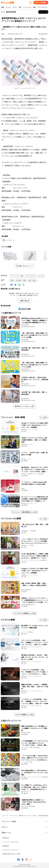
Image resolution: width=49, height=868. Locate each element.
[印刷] (24, 285)
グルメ (15, 7)
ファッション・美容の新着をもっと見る (25, 512)
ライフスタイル (42, 7)
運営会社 (5, 838)
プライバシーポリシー (10, 850)
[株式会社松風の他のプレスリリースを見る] (43, 12)
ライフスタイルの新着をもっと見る (25, 613)
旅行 (20, 7)
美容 (12, 280)
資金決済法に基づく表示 (11, 854)
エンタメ (8, 7)
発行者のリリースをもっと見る (25, 406)
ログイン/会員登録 (41, 3)
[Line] (20, 285)
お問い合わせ (25, 301)
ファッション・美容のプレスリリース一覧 (22, 816)
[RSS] (31, 860)
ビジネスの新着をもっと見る (25, 715)
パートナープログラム (10, 842)
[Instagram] (27, 860)
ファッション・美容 (29, 7)
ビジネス (41, 276)
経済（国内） (33, 280)
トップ (4, 816)
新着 (3, 7)
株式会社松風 (43, 34)
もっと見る (43, 417)
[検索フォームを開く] (30, 3)
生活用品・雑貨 (21, 280)
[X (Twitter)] (15, 285)
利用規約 (5, 846)
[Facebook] (11, 285)
